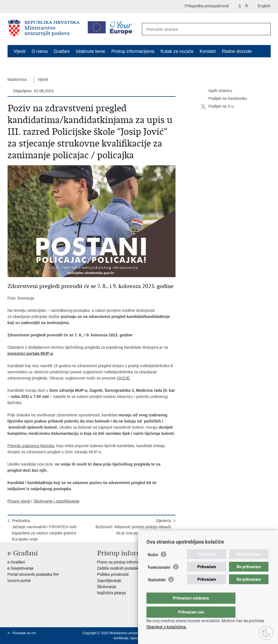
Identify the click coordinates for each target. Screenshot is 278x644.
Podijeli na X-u (217, 107)
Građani (62, 51)
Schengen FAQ (29, 64)
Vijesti (20, 51)
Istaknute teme (91, 51)
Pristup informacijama (133, 51)
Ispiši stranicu (217, 91)
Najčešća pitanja (112, 593)
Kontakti (208, 51)
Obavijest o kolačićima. (167, 627)
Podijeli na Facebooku (224, 99)
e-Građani (16, 562)
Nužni (153, 566)
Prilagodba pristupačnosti (207, 6)
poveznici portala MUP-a (30, 353)
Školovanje (107, 587)
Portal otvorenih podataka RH (33, 574)
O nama (40, 51)
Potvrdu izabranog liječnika (31, 446)
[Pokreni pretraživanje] (263, 29)
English (264, 6)
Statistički (157, 591)
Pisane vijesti (19, 501)
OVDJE (123, 378)
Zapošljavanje (109, 581)
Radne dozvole (237, 51)
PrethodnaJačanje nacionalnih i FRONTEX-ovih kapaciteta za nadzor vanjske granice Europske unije (44, 530)
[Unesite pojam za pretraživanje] (200, 29)
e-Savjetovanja (21, 568)
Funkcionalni (159, 579)
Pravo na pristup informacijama (124, 562)
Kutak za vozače (177, 51)
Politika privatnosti (113, 574)
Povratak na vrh (24, 633)
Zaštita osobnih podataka (119, 568)
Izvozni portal (19, 581)
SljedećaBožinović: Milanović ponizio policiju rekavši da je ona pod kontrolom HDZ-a (133, 527)
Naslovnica (17, 79)
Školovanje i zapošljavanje (57, 501)
